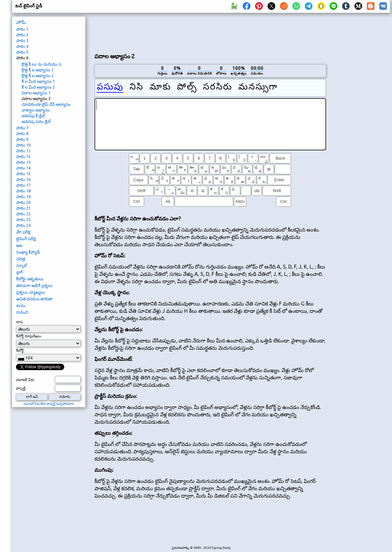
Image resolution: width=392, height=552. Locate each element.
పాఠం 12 (23, 156)
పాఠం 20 (23, 202)
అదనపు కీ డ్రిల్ (33, 116)
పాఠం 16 (23, 179)
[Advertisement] (210, 32)
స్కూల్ (21, 265)
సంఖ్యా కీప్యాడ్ (28, 252)
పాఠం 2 (22, 35)
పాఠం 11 (23, 151)
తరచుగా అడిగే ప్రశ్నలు (34, 285)
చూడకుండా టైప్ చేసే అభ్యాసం (46, 104)
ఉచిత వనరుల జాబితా (34, 299)
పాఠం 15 (23, 174)
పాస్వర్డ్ (21, 388)
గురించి (22, 312)
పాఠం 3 (22, 40)
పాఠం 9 (22, 139)
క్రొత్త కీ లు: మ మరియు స (42, 64)
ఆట (19, 245)
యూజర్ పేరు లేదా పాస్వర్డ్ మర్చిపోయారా (49, 404)
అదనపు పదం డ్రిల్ (36, 121)
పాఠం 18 (23, 191)
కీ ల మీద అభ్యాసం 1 (38, 81)
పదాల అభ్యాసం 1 (36, 93)
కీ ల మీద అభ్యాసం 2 (38, 87)
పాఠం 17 (23, 185)
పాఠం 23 (23, 219)
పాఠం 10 (23, 145)
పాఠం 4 (22, 46)
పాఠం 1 (22, 29)
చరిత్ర (21, 259)
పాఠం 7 (22, 128)
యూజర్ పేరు (25, 380)
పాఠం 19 (23, 197)
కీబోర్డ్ (20, 350)
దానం (21, 305)
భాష (19, 322)
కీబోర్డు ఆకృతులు (30, 279)
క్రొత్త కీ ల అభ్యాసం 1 (38, 70)
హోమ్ (21, 22)
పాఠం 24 (23, 225)
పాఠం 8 (22, 133)
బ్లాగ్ (20, 272)
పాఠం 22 (23, 214)
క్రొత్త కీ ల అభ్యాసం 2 (38, 75)
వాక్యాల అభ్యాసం (36, 110)
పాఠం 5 (22, 52)
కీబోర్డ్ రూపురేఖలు (29, 336)
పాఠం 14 (23, 168)
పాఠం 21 (23, 208)
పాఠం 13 (23, 162)
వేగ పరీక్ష (23, 232)
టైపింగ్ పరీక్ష (26, 239)
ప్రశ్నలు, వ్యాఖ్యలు (31, 292)
